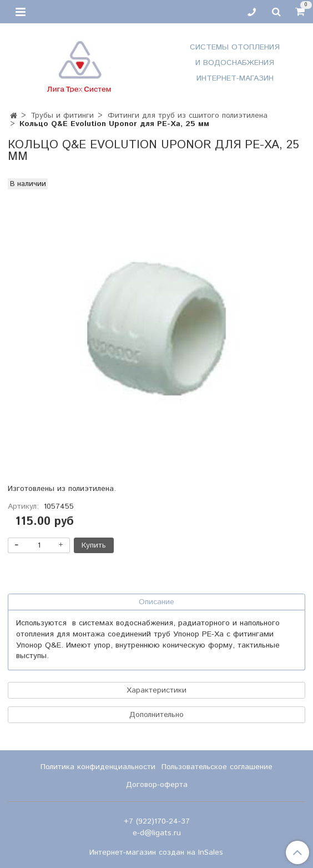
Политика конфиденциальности (98, 767)
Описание (156, 602)
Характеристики (156, 690)
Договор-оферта (157, 785)
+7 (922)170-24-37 (157, 821)
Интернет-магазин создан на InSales (156, 852)
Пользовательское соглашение (217, 767)
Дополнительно (156, 715)
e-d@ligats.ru (157, 833)
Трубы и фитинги (62, 116)
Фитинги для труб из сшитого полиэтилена (188, 116)
